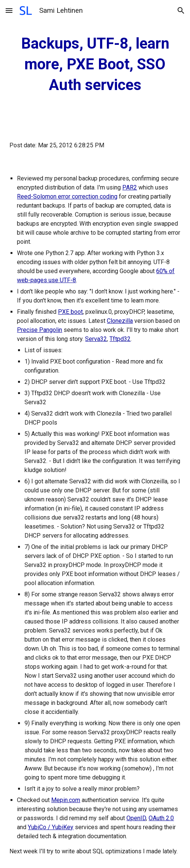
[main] (95, 64)
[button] (9, 10)
